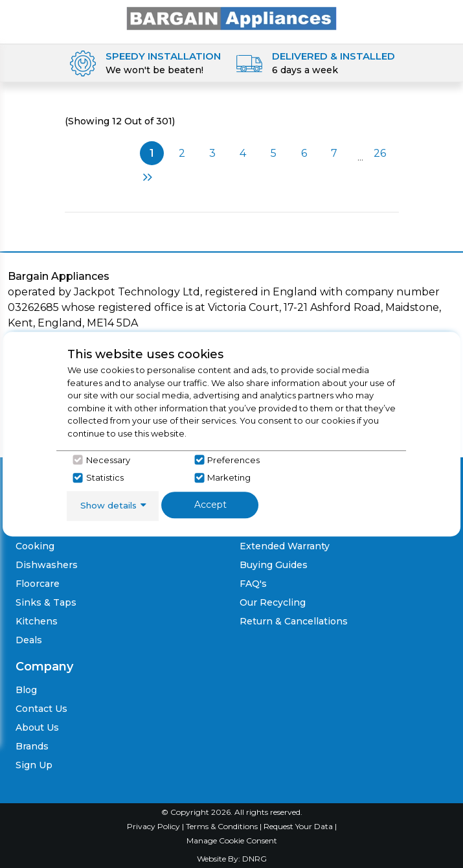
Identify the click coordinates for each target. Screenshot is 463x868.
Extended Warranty (285, 546)
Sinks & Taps (46, 602)
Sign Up (34, 765)
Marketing (229, 477)
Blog (26, 690)
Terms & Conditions (223, 826)
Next (148, 177)
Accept (210, 505)
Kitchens (37, 621)
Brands (32, 746)
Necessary (108, 460)
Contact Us (41, 709)
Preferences (233, 460)
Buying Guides (274, 565)
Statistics (105, 477)
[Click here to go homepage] (232, 18)
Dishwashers (47, 565)
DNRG (254, 859)
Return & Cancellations (294, 621)
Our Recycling (273, 602)
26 (380, 153)
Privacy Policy (154, 826)
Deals (29, 640)
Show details (108, 505)
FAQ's (253, 584)
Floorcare (38, 584)
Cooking (35, 546)
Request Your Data (298, 826)
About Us (37, 727)
